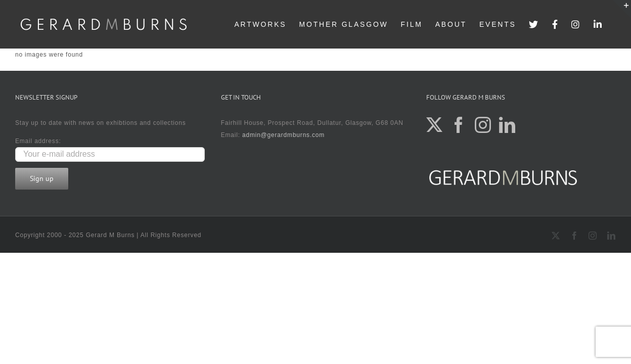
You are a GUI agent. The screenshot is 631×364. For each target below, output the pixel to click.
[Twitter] (435, 125)
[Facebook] (459, 125)
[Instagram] (483, 125)
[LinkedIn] (507, 125)
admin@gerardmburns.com (283, 135)
